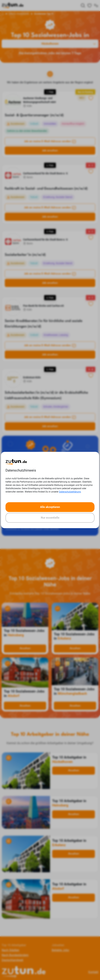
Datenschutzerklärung (70, 492)
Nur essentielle (50, 518)
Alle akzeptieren (50, 507)
